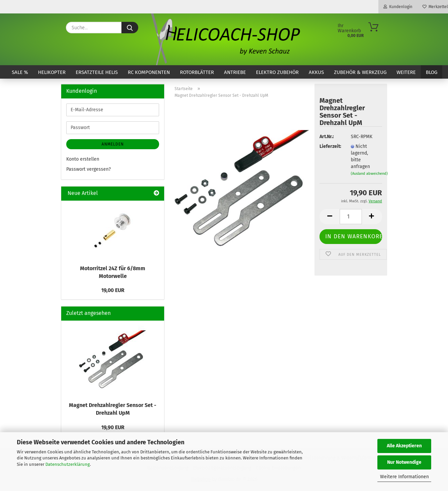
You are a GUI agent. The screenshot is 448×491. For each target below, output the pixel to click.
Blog (432, 72)
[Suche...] (130, 28)
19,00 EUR (113, 290)
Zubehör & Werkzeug (360, 72)
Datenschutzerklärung (68, 464)
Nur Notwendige (404, 462)
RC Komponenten (149, 72)
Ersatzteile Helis (97, 72)
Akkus (316, 72)
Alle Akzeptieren (404, 446)
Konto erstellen (83, 159)
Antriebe (235, 72)
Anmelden (113, 144)
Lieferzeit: (330, 146)
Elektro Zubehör (277, 72)
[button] (330, 217)
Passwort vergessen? (88, 169)
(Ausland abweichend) (369, 174)
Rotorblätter (197, 72)
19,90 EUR (113, 427)
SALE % (20, 72)
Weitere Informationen (404, 477)
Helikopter (52, 72)
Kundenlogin (398, 7)
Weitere (406, 72)
